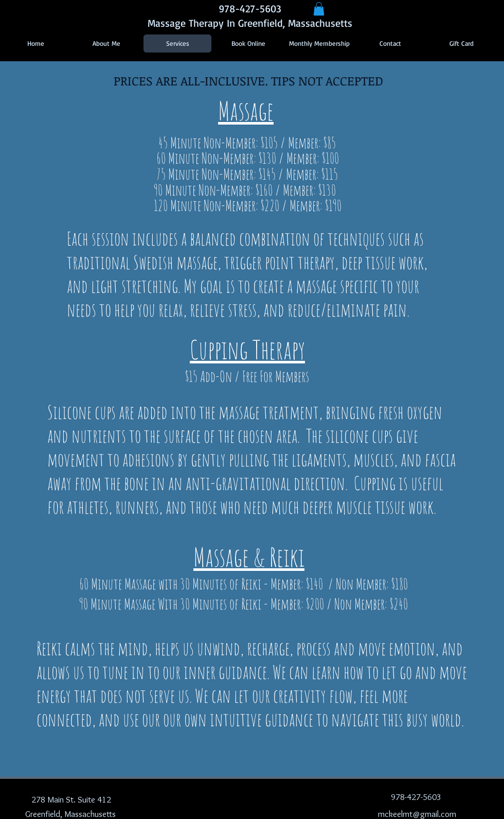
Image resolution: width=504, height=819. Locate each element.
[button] (319, 9)
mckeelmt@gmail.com (417, 814)
